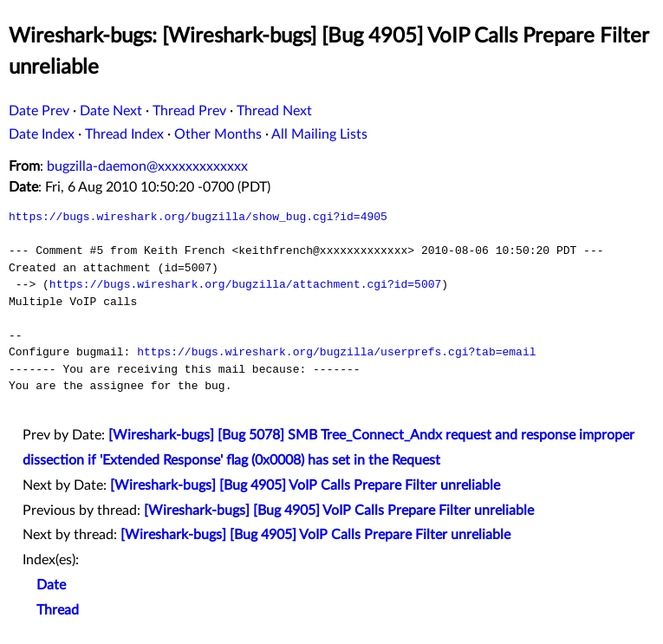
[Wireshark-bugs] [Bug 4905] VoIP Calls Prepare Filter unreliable (305, 485)
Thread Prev (189, 111)
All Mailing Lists (319, 134)
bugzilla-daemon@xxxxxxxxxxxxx (147, 166)
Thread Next (274, 111)
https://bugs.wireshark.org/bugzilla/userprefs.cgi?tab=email (336, 352)
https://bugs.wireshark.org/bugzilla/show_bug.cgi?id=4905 (198, 217)
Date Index (42, 134)
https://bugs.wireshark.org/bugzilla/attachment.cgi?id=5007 (245, 284)
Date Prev (39, 111)
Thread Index (124, 134)
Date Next (111, 111)
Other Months (218, 134)
